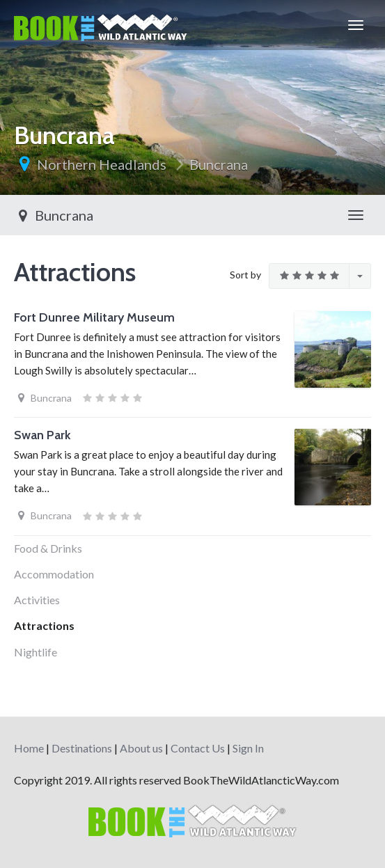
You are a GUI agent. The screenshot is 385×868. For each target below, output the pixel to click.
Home (29, 748)
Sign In (248, 748)
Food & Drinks (48, 548)
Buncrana (219, 164)
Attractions (44, 625)
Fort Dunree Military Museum (94, 317)
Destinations (82, 748)
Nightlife (36, 652)
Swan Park (42, 435)
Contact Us (198, 748)
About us (141, 748)
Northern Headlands (102, 164)
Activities (37, 600)
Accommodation (54, 574)
